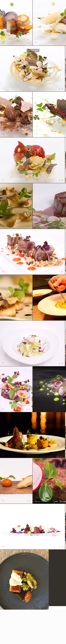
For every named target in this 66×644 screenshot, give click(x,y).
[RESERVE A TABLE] (33, 51)
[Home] (12, 4)
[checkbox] (3, 43)
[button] (53, 4)
